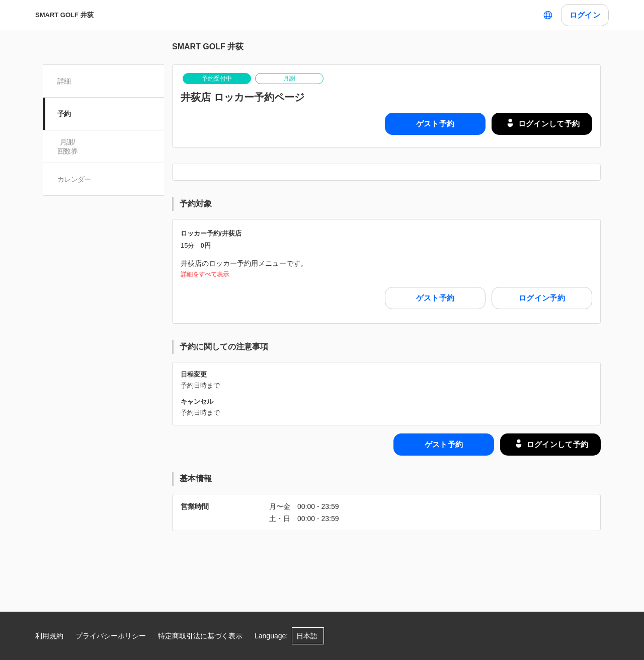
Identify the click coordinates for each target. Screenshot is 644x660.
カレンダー (74, 179)
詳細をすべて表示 (205, 275)
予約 (64, 114)
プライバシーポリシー (111, 636)
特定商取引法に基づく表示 (200, 636)
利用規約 (49, 636)
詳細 (64, 81)
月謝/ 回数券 (67, 146)
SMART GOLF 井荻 (64, 15)
